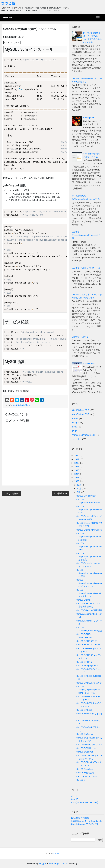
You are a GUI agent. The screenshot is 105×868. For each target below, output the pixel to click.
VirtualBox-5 (89, 364)
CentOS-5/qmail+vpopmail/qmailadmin (89, 547)
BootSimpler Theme (58, 864)
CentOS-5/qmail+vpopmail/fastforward (89, 510)
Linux (75, 427)
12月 (79, 485)
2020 (77, 456)
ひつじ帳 (8, 3)
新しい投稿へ (11, 494)
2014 (77, 474)
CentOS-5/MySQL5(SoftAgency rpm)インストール (88, 690)
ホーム (74, 796)
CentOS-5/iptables (85, 769)
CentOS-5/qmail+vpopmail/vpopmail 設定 (86, 235)
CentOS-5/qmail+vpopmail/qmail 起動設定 (89, 557)
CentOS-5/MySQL (84, 710)
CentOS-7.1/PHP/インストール (86, 268)
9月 (79, 492)
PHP (75, 431)
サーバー (77, 439)
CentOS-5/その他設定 (86, 496)
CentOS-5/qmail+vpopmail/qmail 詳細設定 (89, 537)
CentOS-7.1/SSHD (80, 337)
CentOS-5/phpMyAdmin (87, 666)
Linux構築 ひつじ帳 (80, 818)
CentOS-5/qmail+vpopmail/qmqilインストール (89, 593)
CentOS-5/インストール (87, 776)
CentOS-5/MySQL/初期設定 (89, 683)
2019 (77, 459)
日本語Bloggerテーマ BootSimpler (87, 821)
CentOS (75, 799)
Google (76, 423)
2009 (77, 481)
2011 (77, 478)
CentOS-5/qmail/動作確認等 (89, 530)
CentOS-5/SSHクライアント (89, 745)
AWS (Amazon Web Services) (85, 802)
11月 (79, 489)
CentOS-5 (81, 780)
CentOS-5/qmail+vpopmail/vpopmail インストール (89, 583)
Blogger (43, 864)
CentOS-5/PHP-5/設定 (87, 641)
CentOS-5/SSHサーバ (86, 748)
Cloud (75, 418)
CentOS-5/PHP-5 (84, 662)
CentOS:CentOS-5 (21, 405)
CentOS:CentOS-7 (81, 414)
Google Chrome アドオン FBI (85, 824)
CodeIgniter (89, 118)
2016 (77, 467)
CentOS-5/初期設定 (85, 773)
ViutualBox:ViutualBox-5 (84, 435)
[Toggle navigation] (98, 18)
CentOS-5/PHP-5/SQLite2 (88, 645)
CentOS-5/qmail (84, 600)
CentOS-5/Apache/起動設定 (89, 610)
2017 (77, 463)
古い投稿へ (60, 494)
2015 (77, 470)
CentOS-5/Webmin (85, 734)
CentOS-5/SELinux (85, 752)
